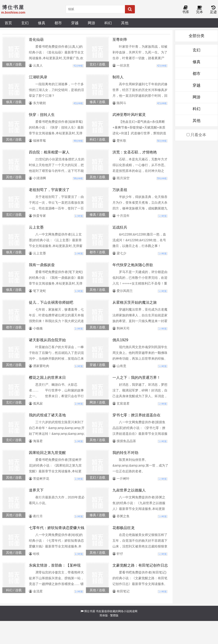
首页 (8, 23)
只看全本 (197, 135)
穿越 (75, 23)
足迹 (213, 10)
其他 (125, 23)
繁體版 (114, 615)
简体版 (104, 615)
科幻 (108, 23)
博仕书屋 (90, 611)
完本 (200, 10)
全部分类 (197, 36)
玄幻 (25, 23)
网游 (91, 23)
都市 (58, 23)
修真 (42, 23)
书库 (186, 10)
